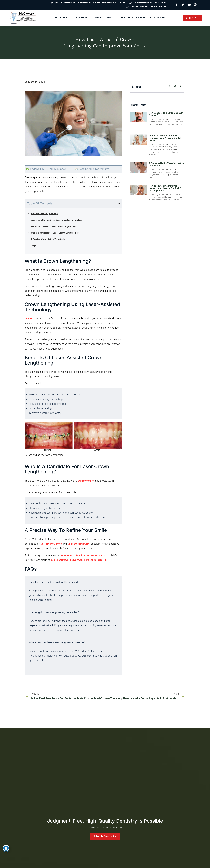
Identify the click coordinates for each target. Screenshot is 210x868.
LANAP (29, 319)
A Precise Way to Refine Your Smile (48, 239)
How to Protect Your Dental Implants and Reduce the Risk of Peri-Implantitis (166, 188)
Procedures (63, 18)
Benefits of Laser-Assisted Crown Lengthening (53, 227)
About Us (84, 18)
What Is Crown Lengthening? (44, 214)
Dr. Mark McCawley (79, 544)
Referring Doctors (134, 18)
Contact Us (158, 18)
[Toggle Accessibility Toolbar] (6, 848)
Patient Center (106, 18)
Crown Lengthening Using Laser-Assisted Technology (57, 220)
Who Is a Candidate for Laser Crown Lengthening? (55, 233)
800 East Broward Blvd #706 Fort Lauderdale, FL (79, 560)
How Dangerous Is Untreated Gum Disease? (166, 114)
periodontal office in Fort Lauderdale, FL (83, 556)
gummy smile (86, 481)
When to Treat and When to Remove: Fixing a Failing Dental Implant (165, 138)
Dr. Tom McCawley (52, 544)
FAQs (33, 246)
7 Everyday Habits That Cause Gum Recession (166, 165)
